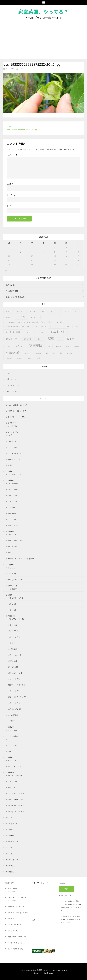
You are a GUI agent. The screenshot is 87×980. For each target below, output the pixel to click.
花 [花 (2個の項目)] (54, 353)
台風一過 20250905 (16, 907)
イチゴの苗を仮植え (15, 949)
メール (11, 195)
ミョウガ (12, 589)
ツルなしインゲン (15, 811)
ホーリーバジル (14, 580)
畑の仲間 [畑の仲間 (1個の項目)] (38, 353)
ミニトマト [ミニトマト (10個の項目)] (58, 332)
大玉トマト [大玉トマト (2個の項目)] (20, 346)
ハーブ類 (9, 721)
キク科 (8, 531)
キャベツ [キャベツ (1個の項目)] (43, 312)
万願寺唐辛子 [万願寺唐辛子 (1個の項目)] (27, 339)
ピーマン (12, 667)
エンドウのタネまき (15, 943)
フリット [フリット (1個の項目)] (67, 326)
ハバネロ (12, 649)
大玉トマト (12, 703)
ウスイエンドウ (14, 775)
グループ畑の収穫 (14, 925)
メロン (11, 519)
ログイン (9, 373)
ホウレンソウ (13, 766)
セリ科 (8, 595)
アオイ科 (9, 423)
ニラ (10, 739)
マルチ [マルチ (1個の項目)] (43, 332)
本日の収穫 (10, 842)
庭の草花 (9, 830)
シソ (10, 568)
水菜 (10, 465)
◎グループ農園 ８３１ (15, 405)
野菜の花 (9, 866)
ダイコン (12, 447)
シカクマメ (12, 787)
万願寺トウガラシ (15, 685)
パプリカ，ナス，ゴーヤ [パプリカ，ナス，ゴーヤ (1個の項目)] (42, 326)
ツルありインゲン (15, 805)
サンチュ (12, 547)
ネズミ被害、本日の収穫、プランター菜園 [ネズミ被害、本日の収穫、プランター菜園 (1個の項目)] (17, 326)
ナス (10, 643)
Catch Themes (48, 973)
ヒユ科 (8, 757)
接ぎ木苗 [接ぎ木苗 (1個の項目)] (58, 346)
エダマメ (12, 781)
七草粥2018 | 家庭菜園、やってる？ (71, 919)
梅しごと (9, 848)
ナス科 (8, 616)
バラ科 (8, 727)
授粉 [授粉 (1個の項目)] (49, 346)
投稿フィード (11, 379)
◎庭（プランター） (13, 417)
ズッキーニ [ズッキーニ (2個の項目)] (34, 317)
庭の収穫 (11, 919)
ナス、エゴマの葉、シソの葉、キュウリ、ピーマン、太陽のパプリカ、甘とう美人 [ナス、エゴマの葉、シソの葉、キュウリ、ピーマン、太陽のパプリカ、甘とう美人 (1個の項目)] (29, 322)
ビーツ (11, 760)
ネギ (10, 751)
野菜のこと (10, 860)
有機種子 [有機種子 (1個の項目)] (77, 346)
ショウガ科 (10, 586)
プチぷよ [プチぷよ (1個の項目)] (77, 326)
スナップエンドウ (15, 793)
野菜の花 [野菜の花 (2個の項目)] (9, 358)
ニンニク (12, 745)
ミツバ (11, 610)
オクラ (11, 426)
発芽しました (13, 931)
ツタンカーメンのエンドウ (18, 799)
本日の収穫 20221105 (17, 937)
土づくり (9, 817)
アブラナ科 (10, 432)
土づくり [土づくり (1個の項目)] (8, 346)
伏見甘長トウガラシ (16, 697)
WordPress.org (12, 391)
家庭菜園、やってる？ (43, 12)
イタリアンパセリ (15, 598)
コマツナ (12, 441)
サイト (10, 206)
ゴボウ (11, 535)
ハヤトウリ (12, 513)
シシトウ (12, 625)
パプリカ (12, 661)
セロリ (11, 604)
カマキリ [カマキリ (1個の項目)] (32, 312)
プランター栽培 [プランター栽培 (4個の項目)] (13, 332)
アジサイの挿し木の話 (69, 901)
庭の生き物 (10, 823)
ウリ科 (8, 480)
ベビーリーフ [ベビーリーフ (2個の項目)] (31, 332)
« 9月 (5, 271)
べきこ (21, 69)
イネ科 (8, 471)
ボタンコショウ (14, 673)
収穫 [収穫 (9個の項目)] (51, 338)
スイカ (11, 501)
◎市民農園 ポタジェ (14, 411)
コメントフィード (13, 385)
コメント (12, 155)
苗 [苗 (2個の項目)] (61, 353)
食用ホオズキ (13, 709)
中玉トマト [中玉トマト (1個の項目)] (40, 339)
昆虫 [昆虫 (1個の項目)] (68, 346)
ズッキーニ (12, 507)
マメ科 (8, 772)
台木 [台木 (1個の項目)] (61, 339)
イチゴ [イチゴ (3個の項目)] (8, 311)
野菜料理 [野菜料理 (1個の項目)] (20, 358)
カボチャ (12, 483)
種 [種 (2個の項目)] (47, 353)
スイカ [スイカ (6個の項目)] (21, 317)
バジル (11, 574)
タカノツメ (12, 637)
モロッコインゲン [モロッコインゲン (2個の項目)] (12, 339)
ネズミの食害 (11, 715)
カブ (10, 435)
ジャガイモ (12, 631)
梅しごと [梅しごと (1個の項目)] (28, 353)
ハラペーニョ (13, 655)
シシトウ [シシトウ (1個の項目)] (66, 312)
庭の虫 (8, 836)
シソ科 (8, 565)
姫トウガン (12, 525)
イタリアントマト (15, 619)
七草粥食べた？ (67, 916)
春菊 (10, 553)
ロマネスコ (12, 459)
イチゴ (11, 730)
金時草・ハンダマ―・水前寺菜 (20, 559)
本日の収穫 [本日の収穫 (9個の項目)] (13, 353)
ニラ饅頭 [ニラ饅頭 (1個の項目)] (60, 322)
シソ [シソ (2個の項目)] (76, 311)
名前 (10, 184)
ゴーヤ (11, 495)
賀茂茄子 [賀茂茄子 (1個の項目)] (70, 353)
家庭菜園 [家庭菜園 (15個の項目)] (36, 345)
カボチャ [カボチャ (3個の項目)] (21, 311)
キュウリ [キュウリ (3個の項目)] (55, 311)
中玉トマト (12, 691)
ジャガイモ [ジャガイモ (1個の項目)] (9, 317)
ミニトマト (12, 679)
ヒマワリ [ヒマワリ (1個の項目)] (56, 326)
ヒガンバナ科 (11, 736)
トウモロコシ (13, 474)
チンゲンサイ (13, 453)
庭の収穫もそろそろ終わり (18, 913)
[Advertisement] (43, 37)
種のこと (9, 854)
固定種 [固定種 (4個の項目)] (71, 339)
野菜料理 (9, 872)
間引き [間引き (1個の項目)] (30, 358)
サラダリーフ (13, 541)
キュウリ (12, 489)
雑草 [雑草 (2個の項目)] (39, 358)
